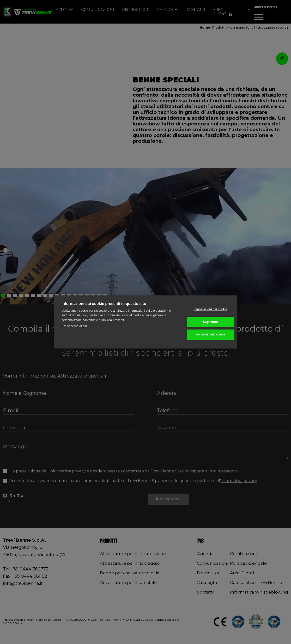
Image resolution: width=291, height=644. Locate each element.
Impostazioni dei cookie (206, 309)
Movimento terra (240, 27)
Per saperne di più (74, 326)
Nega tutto (206, 322)
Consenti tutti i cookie (206, 335)
